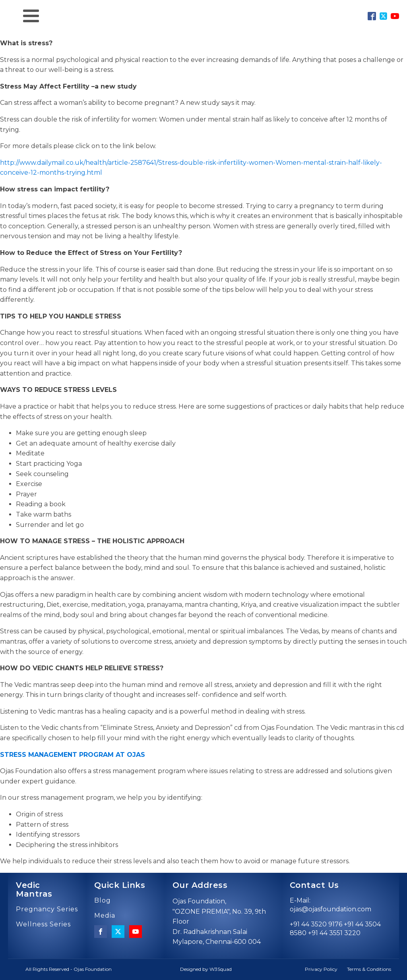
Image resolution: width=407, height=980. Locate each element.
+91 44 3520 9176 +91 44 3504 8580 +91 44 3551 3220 (335, 929)
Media (105, 916)
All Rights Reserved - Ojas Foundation (69, 969)
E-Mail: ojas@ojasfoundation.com (330, 905)
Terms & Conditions (369, 969)
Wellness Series (43, 924)
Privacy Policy (321, 969)
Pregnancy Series (47, 909)
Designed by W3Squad (206, 969)
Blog (103, 901)
